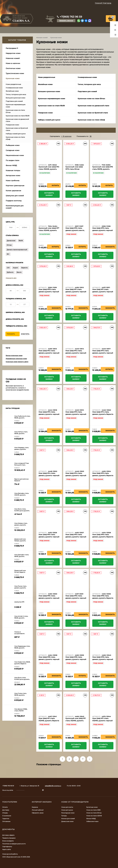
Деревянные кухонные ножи (16, 359)
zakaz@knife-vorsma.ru (53, 786)
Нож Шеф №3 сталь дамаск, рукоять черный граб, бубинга (49, 414)
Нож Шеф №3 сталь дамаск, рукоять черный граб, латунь (103, 353)
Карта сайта (7, 849)
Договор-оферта (8, 835)
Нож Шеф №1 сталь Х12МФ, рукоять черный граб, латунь (102, 721)
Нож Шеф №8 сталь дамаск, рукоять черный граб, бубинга (76, 659)
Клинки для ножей (68, 819)
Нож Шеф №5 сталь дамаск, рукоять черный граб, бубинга (76, 537)
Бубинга (10, 272)
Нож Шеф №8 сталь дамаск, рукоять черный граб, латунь (49, 659)
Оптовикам (6, 821)
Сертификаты (7, 847)
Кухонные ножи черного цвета (17, 362)
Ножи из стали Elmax (94, 813)
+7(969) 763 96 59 (71, 17)
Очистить (25, 334)
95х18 (21, 241)
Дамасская (11, 241)
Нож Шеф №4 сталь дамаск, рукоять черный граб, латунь (49, 476)
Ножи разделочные (13, 84)
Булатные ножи (92, 807)
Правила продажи (9, 838)
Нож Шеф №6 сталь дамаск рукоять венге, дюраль (75, 230)
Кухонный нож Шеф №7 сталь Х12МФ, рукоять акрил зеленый (49, 230)
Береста (24, 268)
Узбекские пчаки (92, 821)
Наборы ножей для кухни (16, 134)
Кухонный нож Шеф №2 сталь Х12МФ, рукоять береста (49, 169)
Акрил (15, 268)
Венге (19, 272)
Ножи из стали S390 (93, 810)
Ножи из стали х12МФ (94, 816)
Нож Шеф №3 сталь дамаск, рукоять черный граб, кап (76, 414)
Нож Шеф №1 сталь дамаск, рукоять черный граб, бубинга (103, 292)
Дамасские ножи (67, 821)
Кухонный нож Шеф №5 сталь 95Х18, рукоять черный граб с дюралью (103, 169)
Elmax (9, 245)
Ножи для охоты (67, 807)
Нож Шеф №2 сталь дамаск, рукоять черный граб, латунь (49, 353)
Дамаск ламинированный (17, 250)
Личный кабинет (38, 810)
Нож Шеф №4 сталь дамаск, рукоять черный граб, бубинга (76, 476)
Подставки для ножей (14, 101)
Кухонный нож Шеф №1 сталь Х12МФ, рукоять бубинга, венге (76, 721)
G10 (8, 268)
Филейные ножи (12, 91)
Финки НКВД (91, 819)
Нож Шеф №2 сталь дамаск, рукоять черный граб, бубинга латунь (76, 353)
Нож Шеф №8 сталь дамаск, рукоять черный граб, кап (103, 659)
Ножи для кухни (67, 810)
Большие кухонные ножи (15, 98)
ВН (8, 254)
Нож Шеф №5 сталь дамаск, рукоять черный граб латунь (49, 537)
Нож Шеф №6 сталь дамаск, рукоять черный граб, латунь (49, 598)
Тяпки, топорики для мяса (16, 94)
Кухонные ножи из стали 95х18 (18, 116)
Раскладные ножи (68, 813)
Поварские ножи (12, 125)
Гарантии (6, 819)
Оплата (5, 807)
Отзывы (5, 813)
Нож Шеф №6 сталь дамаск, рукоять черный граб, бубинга (76, 598)
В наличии (66, 136)
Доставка (6, 810)
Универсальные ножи (14, 88)
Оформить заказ (38, 813)
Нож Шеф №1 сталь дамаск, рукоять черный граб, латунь (76, 292)
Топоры (64, 816)
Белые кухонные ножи (14, 356)
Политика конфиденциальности (14, 844)
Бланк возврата (8, 841)
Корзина (35, 807)
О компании (7, 816)
